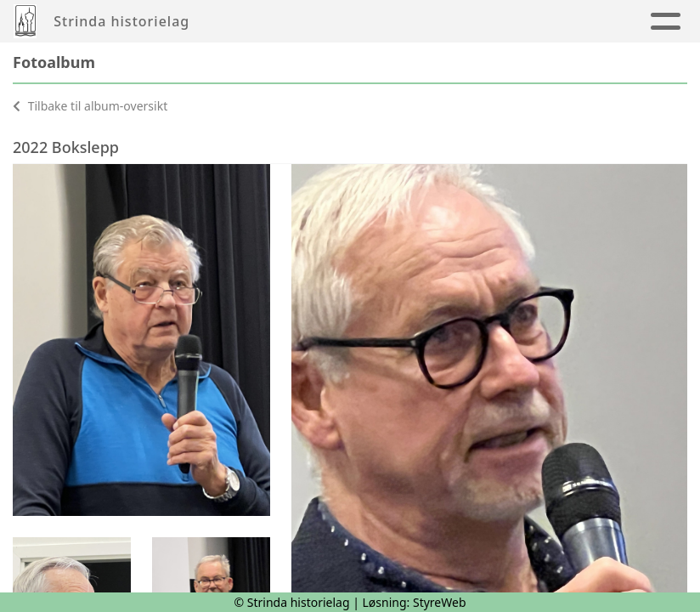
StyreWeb (440, 602)
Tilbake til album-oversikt (90, 106)
